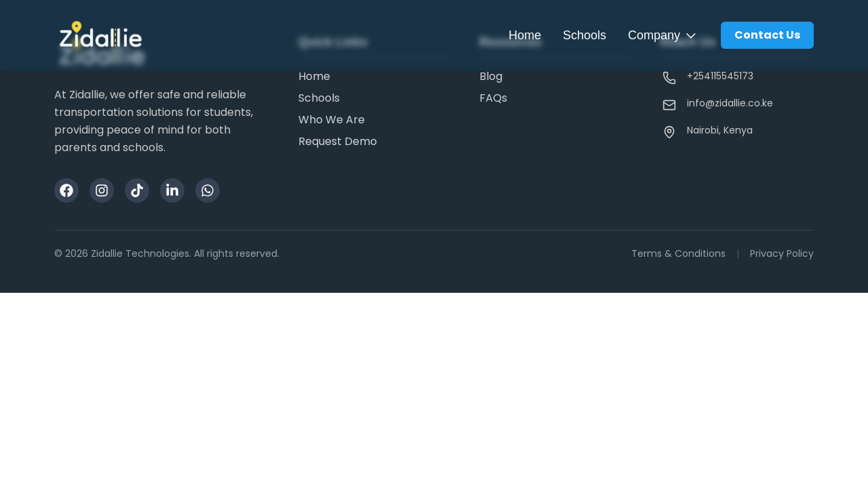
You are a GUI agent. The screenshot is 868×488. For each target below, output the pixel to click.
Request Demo (338, 141)
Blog (491, 76)
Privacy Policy (782, 253)
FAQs (493, 98)
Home (525, 35)
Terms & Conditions (678, 253)
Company (664, 35)
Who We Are (332, 120)
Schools (585, 35)
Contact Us (767, 35)
